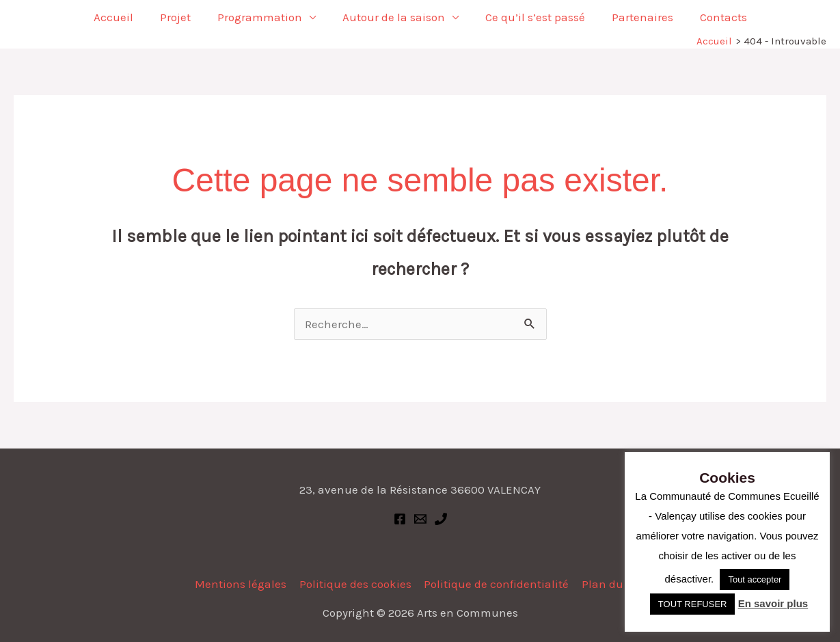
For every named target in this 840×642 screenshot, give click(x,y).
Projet (182, 17)
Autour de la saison (394, 17)
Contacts (713, 17)
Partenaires (636, 17)
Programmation (263, 17)
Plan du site (612, 584)
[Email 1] (420, 519)
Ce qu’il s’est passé (532, 17)
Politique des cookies (356, 584)
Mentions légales (243, 584)
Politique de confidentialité (496, 584)
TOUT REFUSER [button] (693, 604)
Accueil (124, 17)
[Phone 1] (441, 519)
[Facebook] (400, 519)
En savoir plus (773, 603)
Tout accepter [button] (755, 579)
